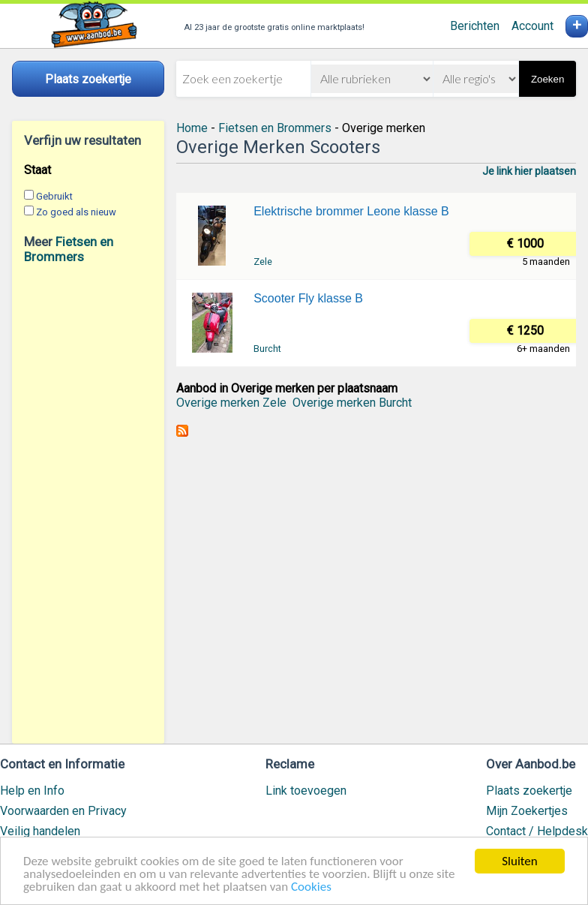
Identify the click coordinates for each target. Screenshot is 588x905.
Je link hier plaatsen (529, 171)
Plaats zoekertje (529, 791)
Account (532, 26)
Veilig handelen (40, 831)
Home (192, 128)
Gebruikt (54, 196)
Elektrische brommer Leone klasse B (351, 211)
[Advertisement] (88, 504)
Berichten (475, 26)
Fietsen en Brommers (69, 249)
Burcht (267, 349)
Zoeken (547, 79)
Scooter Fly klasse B (308, 298)
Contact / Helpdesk (537, 831)
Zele (263, 262)
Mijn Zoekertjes (527, 811)
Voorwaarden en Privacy (63, 811)
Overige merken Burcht (352, 403)
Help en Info (32, 791)
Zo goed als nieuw (76, 212)
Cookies (311, 887)
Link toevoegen (306, 791)
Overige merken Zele (231, 403)
